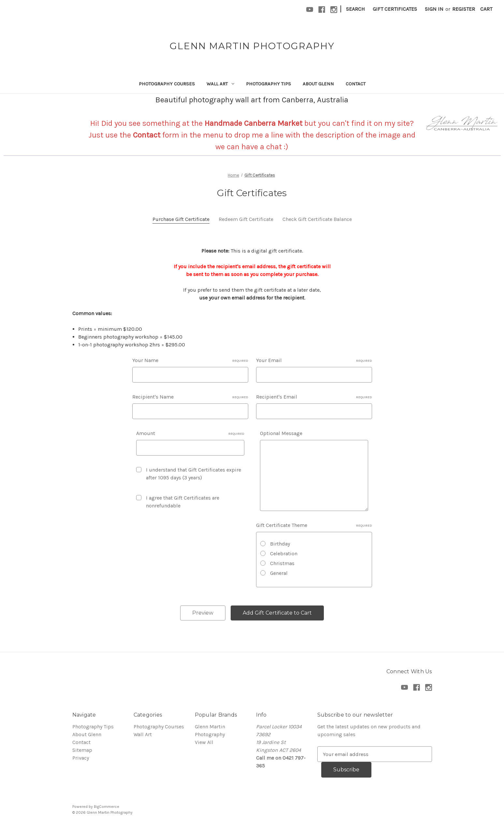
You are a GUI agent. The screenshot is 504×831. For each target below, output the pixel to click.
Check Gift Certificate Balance (317, 219)
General (279, 573)
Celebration (284, 554)
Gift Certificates (395, 9)
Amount (190, 433)
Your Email (314, 360)
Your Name (190, 360)
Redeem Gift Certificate (246, 219)
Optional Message (281, 433)
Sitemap (82, 750)
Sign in (434, 9)
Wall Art (220, 84)
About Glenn (318, 84)
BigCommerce (107, 807)
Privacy (81, 758)
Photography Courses (167, 84)
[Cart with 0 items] (486, 9)
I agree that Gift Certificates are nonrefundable (183, 502)
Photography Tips (268, 84)
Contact (356, 84)
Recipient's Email (314, 397)
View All (204, 742)
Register (464, 9)
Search (355, 9)
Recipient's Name (190, 397)
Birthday (280, 544)
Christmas (282, 563)
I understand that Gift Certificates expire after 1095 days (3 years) (194, 474)
